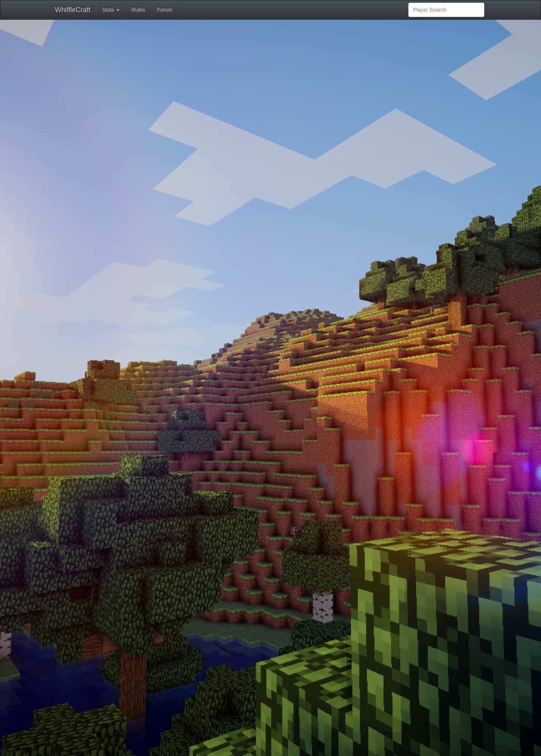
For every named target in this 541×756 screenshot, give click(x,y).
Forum (165, 10)
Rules (138, 10)
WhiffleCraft (73, 10)
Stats (111, 10)
